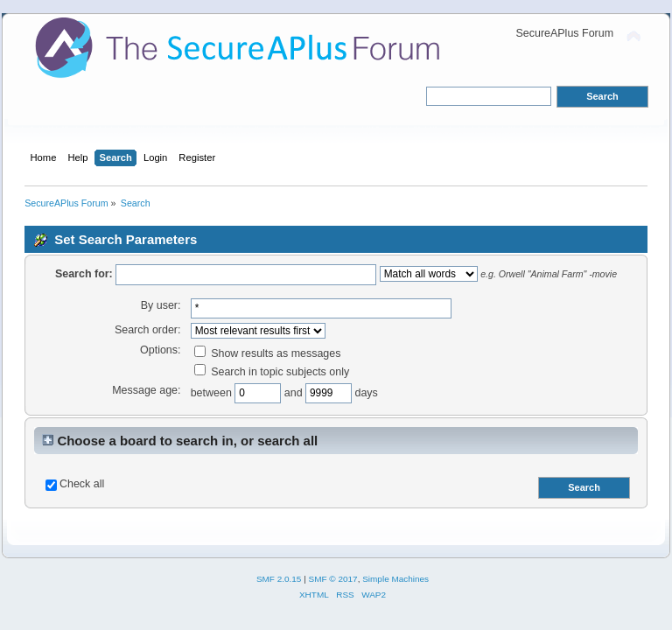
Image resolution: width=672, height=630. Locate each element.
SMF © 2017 (333, 579)
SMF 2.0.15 (279, 579)
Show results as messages (268, 353)
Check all (82, 484)
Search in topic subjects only (272, 372)
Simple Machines (395, 579)
